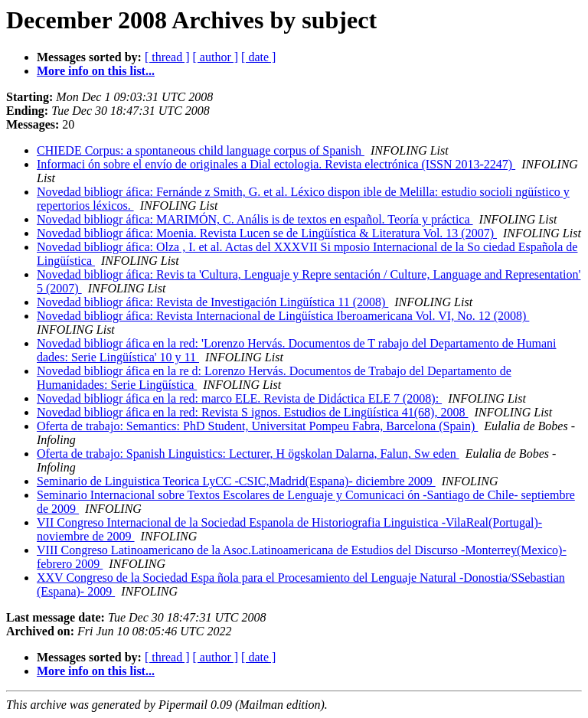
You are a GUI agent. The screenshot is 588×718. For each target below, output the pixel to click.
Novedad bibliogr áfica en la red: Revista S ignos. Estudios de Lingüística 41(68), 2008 (252, 412)
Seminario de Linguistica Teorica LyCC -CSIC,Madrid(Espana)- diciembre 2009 (236, 481)
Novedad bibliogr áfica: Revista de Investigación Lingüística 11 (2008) (212, 302)
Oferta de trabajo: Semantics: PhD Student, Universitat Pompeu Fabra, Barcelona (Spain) (257, 426)
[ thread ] (167, 57)
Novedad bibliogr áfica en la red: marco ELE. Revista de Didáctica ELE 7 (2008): (239, 398)
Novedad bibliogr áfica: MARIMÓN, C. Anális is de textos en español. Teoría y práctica (255, 219)
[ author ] (216, 57)
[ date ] (258, 57)
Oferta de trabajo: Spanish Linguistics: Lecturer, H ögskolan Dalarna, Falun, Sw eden (248, 454)
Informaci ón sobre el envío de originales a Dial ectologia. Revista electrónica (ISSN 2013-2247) (276, 164)
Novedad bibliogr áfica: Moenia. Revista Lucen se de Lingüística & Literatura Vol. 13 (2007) (267, 233)
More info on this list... (96, 71)
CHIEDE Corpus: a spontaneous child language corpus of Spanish (201, 150)
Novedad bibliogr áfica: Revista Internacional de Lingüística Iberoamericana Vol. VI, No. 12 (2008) (283, 316)
